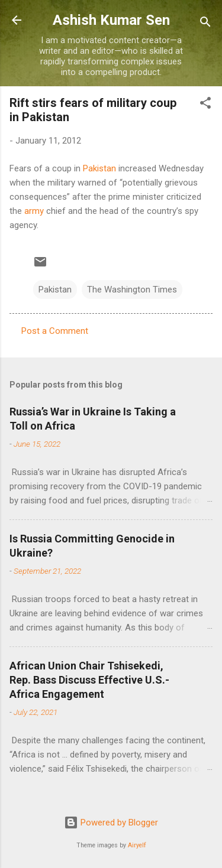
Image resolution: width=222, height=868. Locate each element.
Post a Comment (55, 331)
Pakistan (99, 168)
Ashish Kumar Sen (111, 20)
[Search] (205, 24)
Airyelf (137, 845)
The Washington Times (132, 290)
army (34, 211)
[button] (205, 105)
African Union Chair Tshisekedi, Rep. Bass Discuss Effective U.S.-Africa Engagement (89, 680)
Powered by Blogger (111, 823)
